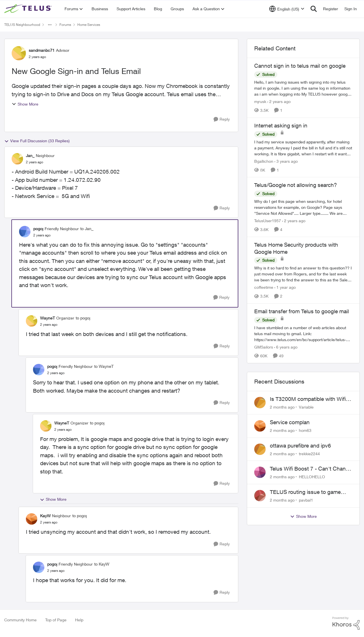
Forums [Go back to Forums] (65, 25)
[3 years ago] (286, 161)
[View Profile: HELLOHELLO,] (260, 472)
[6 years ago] (286, 347)
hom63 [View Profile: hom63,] (305, 430)
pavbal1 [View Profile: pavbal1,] (306, 500)
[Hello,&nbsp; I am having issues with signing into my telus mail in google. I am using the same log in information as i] (303, 88)
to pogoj (83, 318)
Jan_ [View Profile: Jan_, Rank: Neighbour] (30, 155)
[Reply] (222, 119)
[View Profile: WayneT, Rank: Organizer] (32, 321)
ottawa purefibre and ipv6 (300, 446)
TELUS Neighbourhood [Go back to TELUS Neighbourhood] (22, 25)
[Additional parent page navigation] (50, 25)
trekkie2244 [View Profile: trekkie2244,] (309, 453)
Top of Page (56, 620)
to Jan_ (87, 229)
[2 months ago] (282, 407)
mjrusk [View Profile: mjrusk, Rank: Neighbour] (260, 101)
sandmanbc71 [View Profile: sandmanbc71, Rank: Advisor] (42, 50)
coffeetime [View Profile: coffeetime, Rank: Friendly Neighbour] (264, 287)
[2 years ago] (279, 101)
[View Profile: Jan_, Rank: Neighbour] (17, 159)
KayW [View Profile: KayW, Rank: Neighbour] (45, 516)
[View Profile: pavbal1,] (260, 496)
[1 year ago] (285, 287)
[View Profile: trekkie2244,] (260, 449)
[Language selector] (287, 9)
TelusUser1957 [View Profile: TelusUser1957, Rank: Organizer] (268, 221)
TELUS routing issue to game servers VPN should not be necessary (305, 492)
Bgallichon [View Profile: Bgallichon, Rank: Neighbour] (264, 161)
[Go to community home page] (29, 9)
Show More (25, 104)
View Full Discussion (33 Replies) (37, 141)
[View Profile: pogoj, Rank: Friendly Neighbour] (25, 232)
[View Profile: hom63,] (260, 426)
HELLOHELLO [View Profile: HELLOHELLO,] (312, 477)
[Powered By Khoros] (346, 623)
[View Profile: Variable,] (260, 403)
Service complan (290, 422)
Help (79, 620)
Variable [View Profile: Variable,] (306, 407)
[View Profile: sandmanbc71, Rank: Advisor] (19, 53)
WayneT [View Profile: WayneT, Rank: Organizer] (47, 318)
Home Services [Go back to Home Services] (89, 25)
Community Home (20, 620)
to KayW (102, 564)
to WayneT (104, 366)
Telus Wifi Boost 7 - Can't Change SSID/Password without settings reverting (311, 469)
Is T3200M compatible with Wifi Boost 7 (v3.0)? (308, 399)
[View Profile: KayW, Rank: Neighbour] (32, 519)
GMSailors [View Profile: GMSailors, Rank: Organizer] (264, 347)
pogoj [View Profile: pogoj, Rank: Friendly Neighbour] (38, 229)
